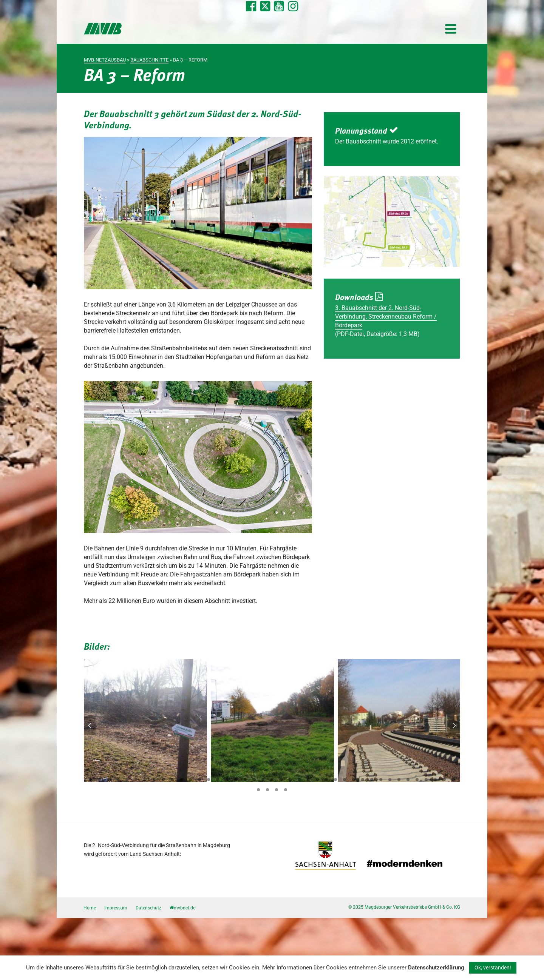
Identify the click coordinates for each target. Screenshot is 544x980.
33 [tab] (381, 780)
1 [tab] (91, 780)
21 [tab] (272, 780)
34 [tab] (390, 780)
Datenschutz (148, 908)
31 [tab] (363, 780)
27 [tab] (326, 780)
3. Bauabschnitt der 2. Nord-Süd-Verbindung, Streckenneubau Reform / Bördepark (386, 317)
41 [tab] (453, 780)
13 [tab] (199, 780)
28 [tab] (335, 780)
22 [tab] (281, 780)
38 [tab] (426, 780)
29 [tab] (345, 780)
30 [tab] (354, 780)
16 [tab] (227, 780)
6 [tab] (136, 780)
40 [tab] (444, 780)
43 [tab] (267, 790)
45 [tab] (286, 790)
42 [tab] (258, 790)
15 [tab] (218, 780)
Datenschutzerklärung (436, 968)
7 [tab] (145, 780)
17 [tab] (236, 780)
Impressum (116, 908)
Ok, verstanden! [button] (493, 968)
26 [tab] (317, 780)
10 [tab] (172, 780)
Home (90, 908)
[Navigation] (451, 29)
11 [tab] (181, 780)
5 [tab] (127, 780)
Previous (90, 726)
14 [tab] (209, 780)
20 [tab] (263, 780)
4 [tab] (118, 780)
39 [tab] (435, 780)
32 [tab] (372, 780)
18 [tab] (245, 780)
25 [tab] (308, 780)
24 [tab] (299, 780)
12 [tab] (190, 780)
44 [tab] (277, 790)
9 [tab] (163, 780)
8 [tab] (154, 780)
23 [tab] (290, 780)
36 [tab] (408, 780)
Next (454, 726)
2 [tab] (100, 780)
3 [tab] (109, 780)
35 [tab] (399, 780)
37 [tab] (417, 780)
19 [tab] (254, 780)
